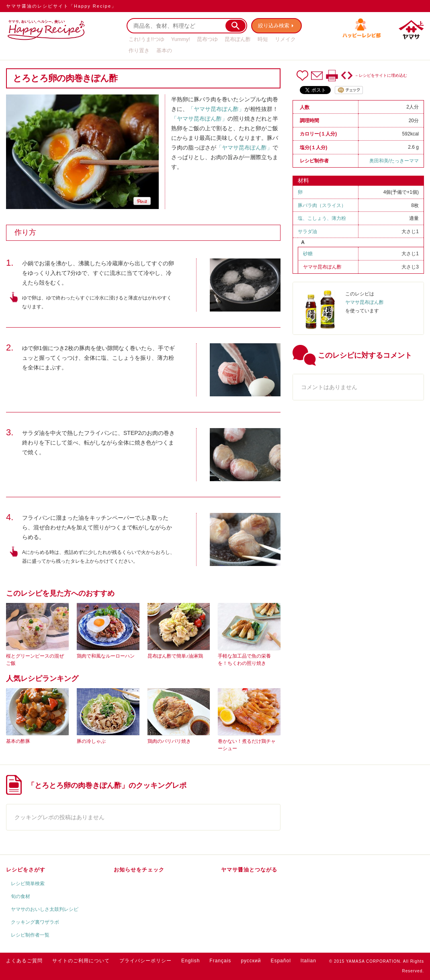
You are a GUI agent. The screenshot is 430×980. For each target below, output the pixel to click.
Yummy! (181, 39)
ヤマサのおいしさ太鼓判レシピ (45, 909)
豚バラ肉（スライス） (322, 205)
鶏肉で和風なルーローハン (106, 656)
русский (251, 961)
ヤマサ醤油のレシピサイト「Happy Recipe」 (61, 6)
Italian (308, 961)
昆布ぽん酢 (238, 39)
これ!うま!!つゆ (146, 39)
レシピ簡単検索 (28, 884)
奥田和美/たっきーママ (394, 161)
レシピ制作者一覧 (30, 935)
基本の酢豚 (18, 741)
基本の (164, 50)
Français (220, 961)
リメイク (285, 39)
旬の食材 (20, 896)
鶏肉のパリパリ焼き (169, 741)
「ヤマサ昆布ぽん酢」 (216, 109)
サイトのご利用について (81, 961)
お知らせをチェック (139, 870)
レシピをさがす (26, 870)
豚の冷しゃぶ (91, 741)
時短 (263, 39)
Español (281, 961)
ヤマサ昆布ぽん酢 (322, 267)
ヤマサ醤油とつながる (249, 870)
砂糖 (308, 254)
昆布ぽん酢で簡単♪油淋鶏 (175, 656)
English (190, 961)
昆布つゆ (207, 39)
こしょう (317, 218)
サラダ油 (307, 232)
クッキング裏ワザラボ (35, 922)
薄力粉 (339, 218)
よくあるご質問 (24, 961)
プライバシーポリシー (145, 961)
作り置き (139, 50)
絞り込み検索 (274, 26)
